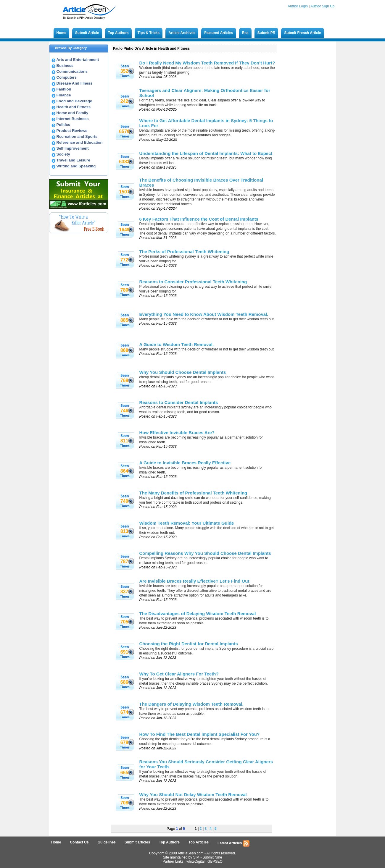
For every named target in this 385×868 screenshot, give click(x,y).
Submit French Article (302, 33)
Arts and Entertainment (78, 60)
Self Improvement (73, 148)
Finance (64, 95)
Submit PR (266, 33)
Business (65, 66)
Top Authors (118, 33)
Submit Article (87, 33)
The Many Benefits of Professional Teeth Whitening (193, 493)
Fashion (64, 89)
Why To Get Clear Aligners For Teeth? (179, 674)
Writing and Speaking (76, 166)
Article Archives (182, 33)
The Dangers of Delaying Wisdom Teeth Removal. (191, 704)
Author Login (298, 6)
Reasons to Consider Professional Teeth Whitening (193, 282)
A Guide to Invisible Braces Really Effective (185, 463)
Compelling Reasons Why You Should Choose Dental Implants (205, 553)
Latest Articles (233, 843)
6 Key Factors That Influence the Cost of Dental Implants (199, 219)
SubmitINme (212, 857)
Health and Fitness (74, 107)
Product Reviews (72, 131)
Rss (245, 33)
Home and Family (73, 113)
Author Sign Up (322, 6)
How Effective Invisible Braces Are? (177, 433)
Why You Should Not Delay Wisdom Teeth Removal (193, 795)
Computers (67, 77)
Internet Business (73, 119)
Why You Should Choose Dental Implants (183, 372)
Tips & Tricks (149, 33)
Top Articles (199, 842)
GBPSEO (215, 861)
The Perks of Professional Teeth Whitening (184, 252)
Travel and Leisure (73, 160)
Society (63, 154)
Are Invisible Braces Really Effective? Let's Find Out (194, 581)
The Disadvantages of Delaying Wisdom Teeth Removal (198, 614)
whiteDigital (195, 861)
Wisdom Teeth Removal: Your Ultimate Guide (187, 523)
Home (61, 33)
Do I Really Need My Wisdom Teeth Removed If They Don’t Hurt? (207, 63)
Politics (63, 125)
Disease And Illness (75, 83)
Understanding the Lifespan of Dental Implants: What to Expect (206, 153)
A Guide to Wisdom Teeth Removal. (177, 344)
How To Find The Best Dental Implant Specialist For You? (200, 734)
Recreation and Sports (77, 136)
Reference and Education (80, 142)
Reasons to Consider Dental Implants (179, 402)
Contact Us (79, 842)
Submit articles (137, 842)
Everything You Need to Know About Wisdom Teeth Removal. (204, 314)
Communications (72, 71)
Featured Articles (219, 33)
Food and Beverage (74, 101)
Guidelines (107, 842)
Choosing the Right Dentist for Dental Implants (189, 644)
